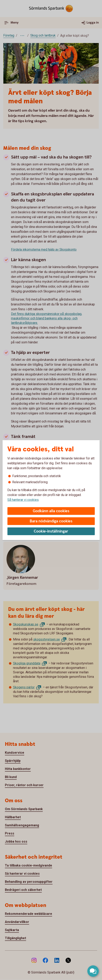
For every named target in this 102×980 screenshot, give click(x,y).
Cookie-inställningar (51, 531)
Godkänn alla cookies (51, 511)
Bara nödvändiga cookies (51, 521)
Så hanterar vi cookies (23, 500)
